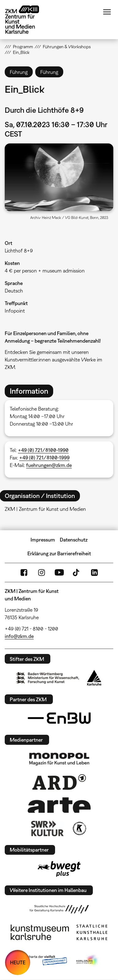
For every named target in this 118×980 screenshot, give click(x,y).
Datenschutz (74, 540)
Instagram (42, 573)
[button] (59, 177)
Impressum (43, 540)
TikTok (77, 573)
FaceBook (24, 573)
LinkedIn (94, 573)
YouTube (59, 573)
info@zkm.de (19, 636)
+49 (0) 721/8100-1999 (44, 458)
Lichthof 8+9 (19, 251)
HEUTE (18, 962)
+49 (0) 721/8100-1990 (43, 450)
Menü (107, 12)
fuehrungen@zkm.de (49, 465)
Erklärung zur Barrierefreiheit (59, 553)
